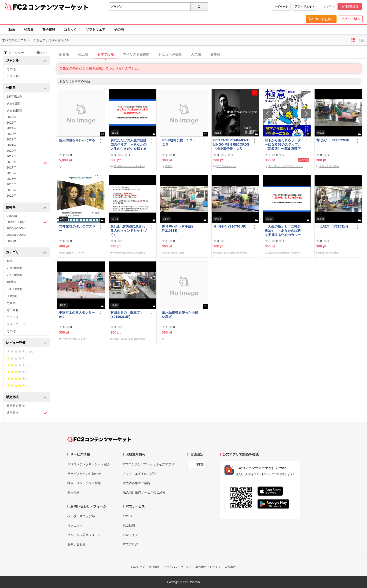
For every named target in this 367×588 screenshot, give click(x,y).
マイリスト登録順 (136, 54)
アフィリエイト (305, 7)
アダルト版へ (351, 19)
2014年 (11, 184)
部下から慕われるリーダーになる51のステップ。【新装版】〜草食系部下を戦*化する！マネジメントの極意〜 (283, 145)
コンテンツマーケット (58, 7)
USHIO (169, 166)
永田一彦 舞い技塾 (329, 166)
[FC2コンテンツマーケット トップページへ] (99, 439)
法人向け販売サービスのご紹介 (144, 492)
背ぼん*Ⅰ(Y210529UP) (333, 140)
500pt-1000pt (27, 222)
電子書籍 (49, 29)
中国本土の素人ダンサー (75, 339)
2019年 (11, 156)
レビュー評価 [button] (26, 343)
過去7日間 (13, 104)
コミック (70, 29)
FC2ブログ (130, 544)
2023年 (11, 134)
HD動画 (12, 296)
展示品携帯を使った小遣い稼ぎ (180, 315)
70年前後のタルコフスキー (77, 228)
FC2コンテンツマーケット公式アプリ (149, 464)
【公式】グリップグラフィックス (285, 166)
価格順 (215, 54)
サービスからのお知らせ (84, 474)
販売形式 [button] (26, 397)
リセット (43, 53)
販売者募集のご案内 (137, 483)
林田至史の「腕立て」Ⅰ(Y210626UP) (128, 315)
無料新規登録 (350, 7)
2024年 (11, 128)
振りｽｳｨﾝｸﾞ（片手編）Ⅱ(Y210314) (180, 228)
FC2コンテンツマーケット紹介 (89, 464)
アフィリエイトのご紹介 (140, 474)
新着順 (64, 54)
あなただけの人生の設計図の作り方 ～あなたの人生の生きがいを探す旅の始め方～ (128, 145)
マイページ (281, 7)
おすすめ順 (106, 54)
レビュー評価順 (170, 54)
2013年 (11, 190)
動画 (12, 29)
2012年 (11, 196)
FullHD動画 (14, 289)
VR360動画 (14, 275)
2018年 (27, 162)
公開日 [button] (26, 88)
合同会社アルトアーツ (74, 253)
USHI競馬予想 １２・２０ (179, 142)
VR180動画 (14, 268)
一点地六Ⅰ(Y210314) (332, 226)
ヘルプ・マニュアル (81, 516)
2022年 (11, 139)
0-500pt (12, 216)
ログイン (330, 7)
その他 (119, 29)
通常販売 (27, 413)
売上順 (83, 54)
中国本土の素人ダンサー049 (77, 315)
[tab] (212, 55)
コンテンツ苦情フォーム (84, 535)
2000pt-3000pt (16, 235)
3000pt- (12, 241)
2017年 (11, 167)
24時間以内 (14, 97)
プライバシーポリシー (178, 567)
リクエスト (75, 526)
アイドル (13, 76)
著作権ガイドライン (208, 567)
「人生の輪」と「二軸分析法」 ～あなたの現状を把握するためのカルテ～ (283, 231)
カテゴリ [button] (26, 252)
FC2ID (127, 516)
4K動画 (11, 282)
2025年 (11, 123)
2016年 (11, 173)
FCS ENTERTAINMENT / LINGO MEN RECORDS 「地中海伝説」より (232, 144)
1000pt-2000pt (16, 228)
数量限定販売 (16, 406)
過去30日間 (14, 111)
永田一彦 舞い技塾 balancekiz (232, 253)
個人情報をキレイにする (77, 140)
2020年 (11, 151)
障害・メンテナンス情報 (84, 483)
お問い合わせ (77, 544)
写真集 (29, 29)
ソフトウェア (95, 29)
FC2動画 (129, 526)
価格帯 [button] (26, 208)
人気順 (196, 54)
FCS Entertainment (226, 166)
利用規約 (73, 492)
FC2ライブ (130, 535)
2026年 (11, 117)
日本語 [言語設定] (199, 464)
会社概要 (154, 567)
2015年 (11, 179)
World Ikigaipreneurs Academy (129, 166)
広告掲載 (230, 567)
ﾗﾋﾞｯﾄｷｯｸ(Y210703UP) (230, 226)
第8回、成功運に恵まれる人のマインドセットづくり (128, 231)
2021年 (11, 145)
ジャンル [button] (26, 61)
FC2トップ (138, 567)
